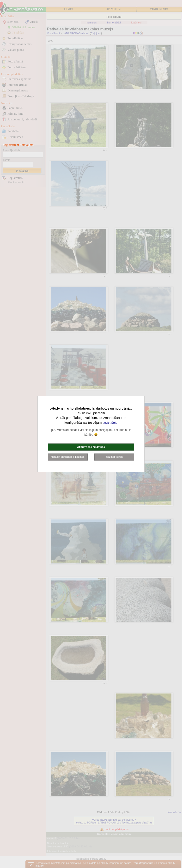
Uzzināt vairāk (114, 457)
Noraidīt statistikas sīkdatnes (68, 457)
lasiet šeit (109, 422)
